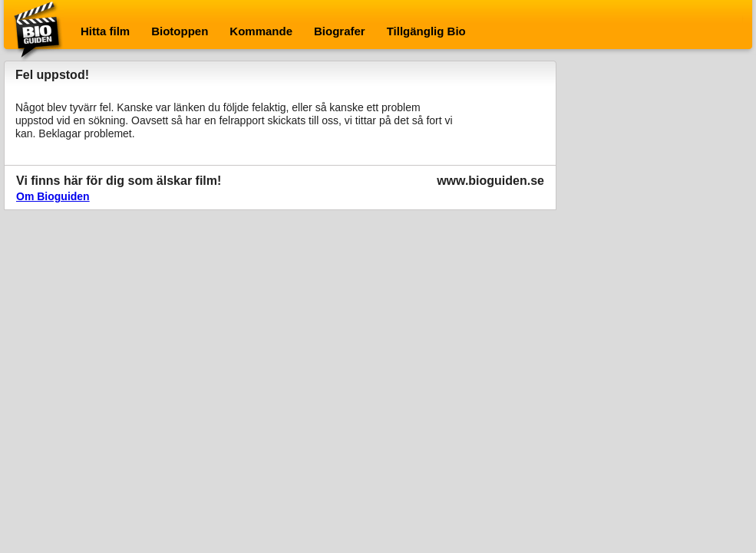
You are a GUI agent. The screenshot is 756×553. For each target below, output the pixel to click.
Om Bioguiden (53, 196)
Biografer (340, 31)
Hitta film (105, 31)
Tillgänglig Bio (426, 31)
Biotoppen (180, 31)
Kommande (261, 31)
